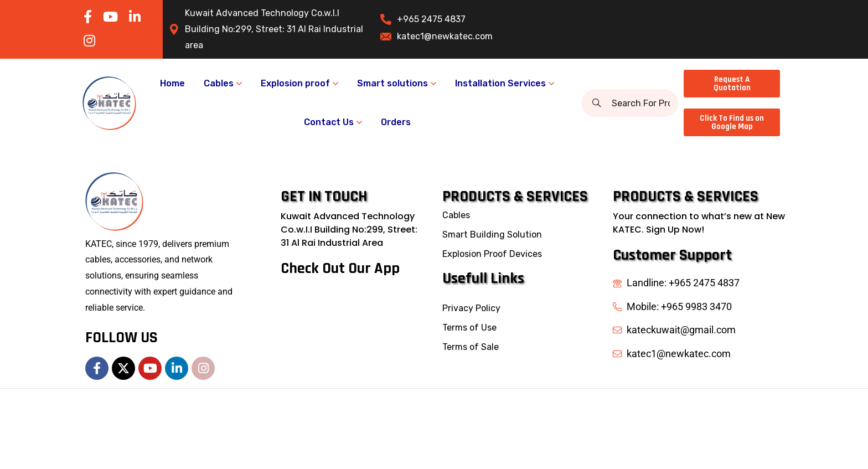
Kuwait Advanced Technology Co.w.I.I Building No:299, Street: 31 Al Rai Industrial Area (349, 230)
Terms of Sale (471, 347)
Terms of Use (469, 328)
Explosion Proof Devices (492, 254)
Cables (456, 215)
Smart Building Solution (492, 235)
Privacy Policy (471, 308)
